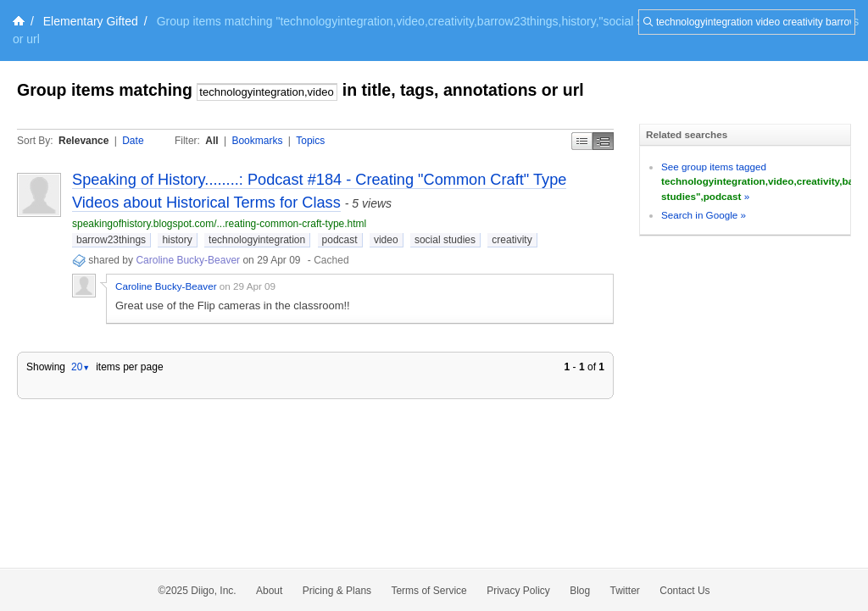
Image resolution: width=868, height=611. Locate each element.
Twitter (625, 591)
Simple (582, 141)
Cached (331, 260)
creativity (512, 240)
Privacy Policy (518, 591)
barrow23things (111, 240)
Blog (580, 591)
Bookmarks (257, 141)
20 (81, 367)
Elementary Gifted (91, 21)
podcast (340, 240)
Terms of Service (428, 591)
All (211, 141)
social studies (445, 240)
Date (133, 141)
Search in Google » (704, 215)
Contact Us (684, 591)
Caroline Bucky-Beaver (188, 260)
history (177, 240)
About (269, 591)
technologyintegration (257, 240)
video (386, 240)
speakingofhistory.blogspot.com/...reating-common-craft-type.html (219, 224)
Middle (603, 141)
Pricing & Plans (337, 591)
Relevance (83, 141)
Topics (310, 141)
